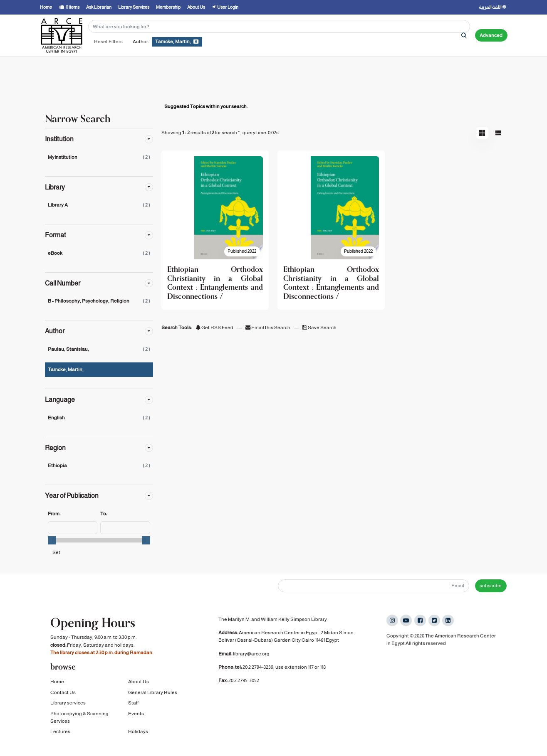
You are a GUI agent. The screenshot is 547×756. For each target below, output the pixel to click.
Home (57, 681)
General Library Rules (153, 691)
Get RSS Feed (214, 328)
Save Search (319, 328)
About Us (139, 681)
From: (54, 514)
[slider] (52, 540)
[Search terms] (279, 26)
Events (136, 712)
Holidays (138, 731)
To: (104, 514)
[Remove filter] (196, 42)
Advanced (491, 35)
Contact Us (63, 691)
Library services (68, 702)
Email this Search (268, 328)
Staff (133, 702)
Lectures (60, 731)
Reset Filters (108, 42)
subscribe (491, 586)
